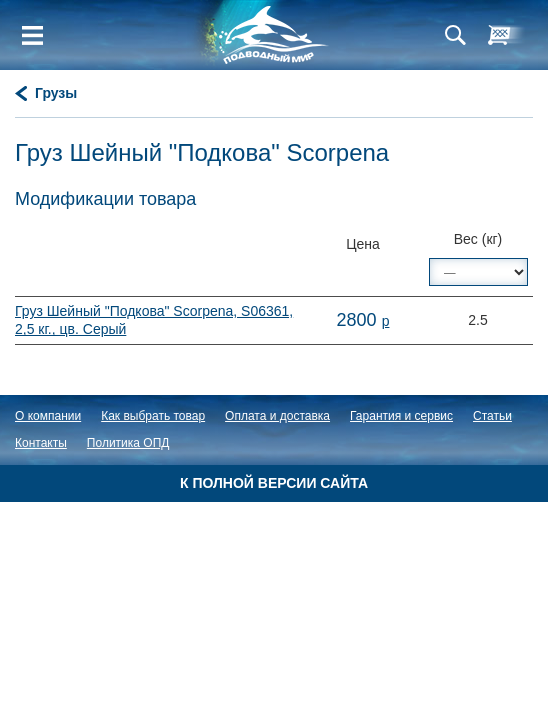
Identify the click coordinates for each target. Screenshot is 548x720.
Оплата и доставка (277, 416)
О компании (48, 416)
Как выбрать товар (153, 416)
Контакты (41, 443)
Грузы (56, 93)
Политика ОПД (128, 443)
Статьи (492, 416)
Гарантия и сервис (401, 416)
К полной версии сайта (274, 483)
